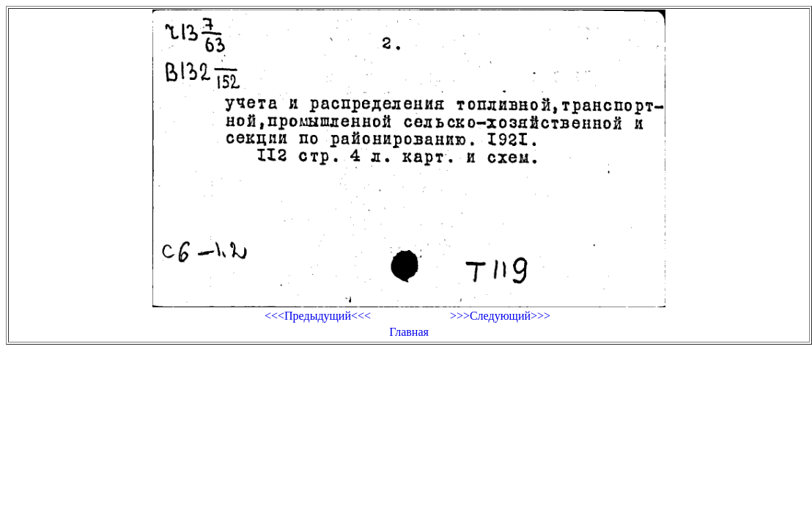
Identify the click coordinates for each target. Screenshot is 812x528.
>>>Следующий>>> (500, 316)
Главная (409, 332)
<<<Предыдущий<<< (318, 316)
